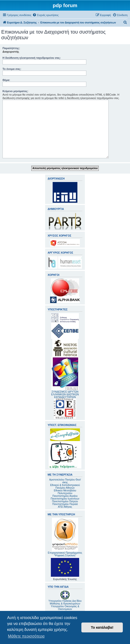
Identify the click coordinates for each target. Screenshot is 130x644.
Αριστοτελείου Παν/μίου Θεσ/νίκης (65, 481)
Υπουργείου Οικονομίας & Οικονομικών (65, 608)
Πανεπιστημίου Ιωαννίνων (65, 499)
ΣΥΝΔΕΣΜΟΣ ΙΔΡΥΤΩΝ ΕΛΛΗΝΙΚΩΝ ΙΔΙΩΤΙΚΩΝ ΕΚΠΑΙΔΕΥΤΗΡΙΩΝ (65, 394)
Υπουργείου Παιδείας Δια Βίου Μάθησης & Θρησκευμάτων (65, 602)
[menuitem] (46, 15)
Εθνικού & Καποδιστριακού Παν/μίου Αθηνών (65, 486)
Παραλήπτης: (11, 48)
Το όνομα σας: (12, 69)
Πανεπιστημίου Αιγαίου (65, 496)
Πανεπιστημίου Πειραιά (65, 504)
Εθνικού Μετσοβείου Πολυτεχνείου (65, 492)
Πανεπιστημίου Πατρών (65, 501)
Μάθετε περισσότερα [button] (26, 636)
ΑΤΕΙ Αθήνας (65, 507)
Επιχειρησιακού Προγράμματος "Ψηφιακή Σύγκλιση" (65, 537)
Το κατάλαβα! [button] (102, 627)
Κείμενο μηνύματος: (15, 91)
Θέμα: (6, 80)
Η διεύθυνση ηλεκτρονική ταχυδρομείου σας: (32, 58)
